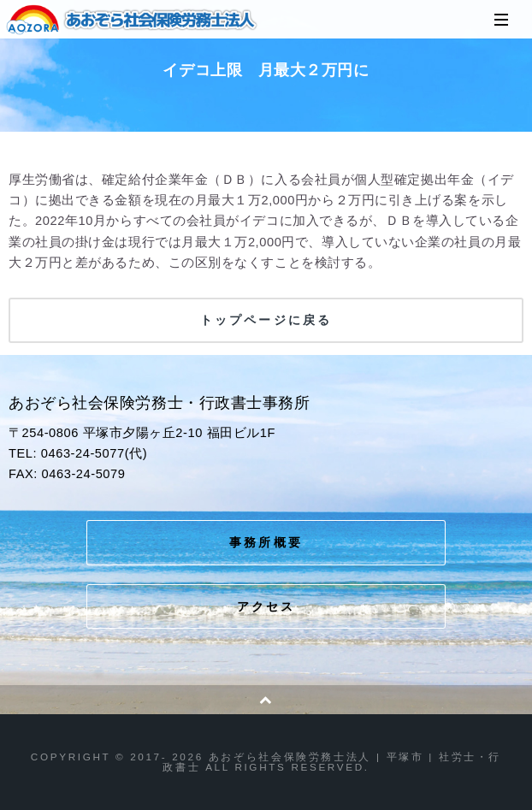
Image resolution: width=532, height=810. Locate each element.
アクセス (266, 606)
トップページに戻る (266, 320)
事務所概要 (266, 542)
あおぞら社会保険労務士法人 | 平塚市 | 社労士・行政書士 (133, 20)
